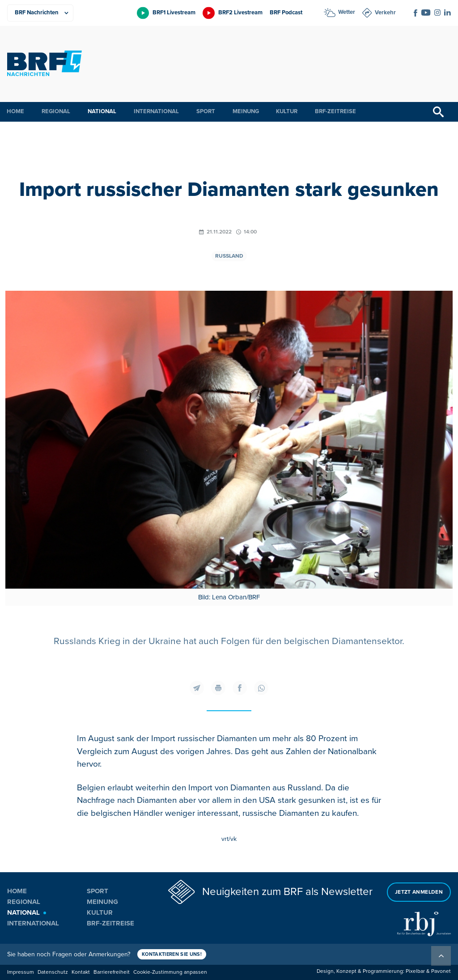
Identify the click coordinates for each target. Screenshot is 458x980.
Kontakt (81, 972)
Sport (206, 111)
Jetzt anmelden (419, 892)
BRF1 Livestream (174, 13)
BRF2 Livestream (240, 13)
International (156, 111)
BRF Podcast (286, 13)
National (102, 111)
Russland (229, 256)
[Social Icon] (416, 13)
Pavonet (441, 971)
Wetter (347, 12)
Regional (56, 111)
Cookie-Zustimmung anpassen (170, 972)
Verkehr (385, 13)
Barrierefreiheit (112, 972)
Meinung (246, 111)
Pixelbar (415, 971)
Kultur (287, 111)
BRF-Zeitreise (335, 111)
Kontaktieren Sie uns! (172, 954)
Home (15, 111)
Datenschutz (53, 972)
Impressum (21, 972)
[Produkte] (40, 13)
